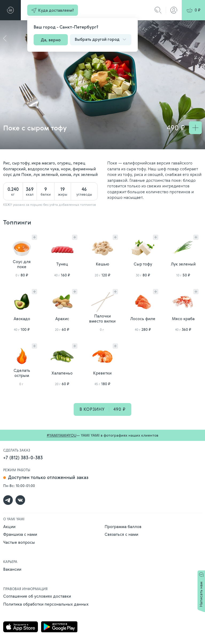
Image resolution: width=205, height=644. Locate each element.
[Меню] (10, 10)
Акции (9, 526)
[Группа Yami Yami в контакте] (20, 500)
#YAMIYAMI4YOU (62, 435)
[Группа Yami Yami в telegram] (8, 500)
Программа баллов (123, 526)
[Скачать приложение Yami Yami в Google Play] (59, 627)
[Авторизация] (174, 10)
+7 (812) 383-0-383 (23, 458)
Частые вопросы (19, 542)
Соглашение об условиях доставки (37, 596)
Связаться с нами (121, 534)
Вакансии (12, 569)
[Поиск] (158, 10)
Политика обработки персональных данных (46, 604)
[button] (53, 10)
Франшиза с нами (20, 534)
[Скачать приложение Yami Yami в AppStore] (21, 627)
